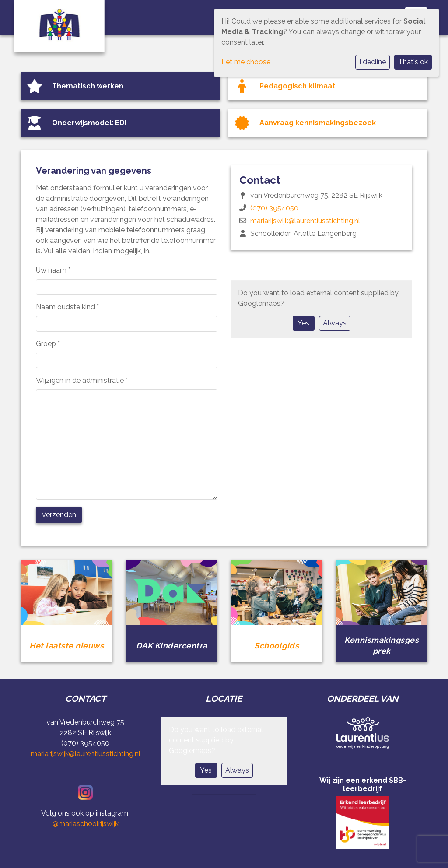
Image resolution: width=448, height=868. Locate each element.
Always (335, 323)
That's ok (413, 62)
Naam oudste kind (67, 307)
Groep (48, 344)
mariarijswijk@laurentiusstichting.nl (305, 221)
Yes (303, 323)
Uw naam (53, 270)
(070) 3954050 (274, 208)
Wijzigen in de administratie (82, 380)
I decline (373, 62)
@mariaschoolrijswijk (86, 824)
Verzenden (59, 515)
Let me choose (246, 62)
